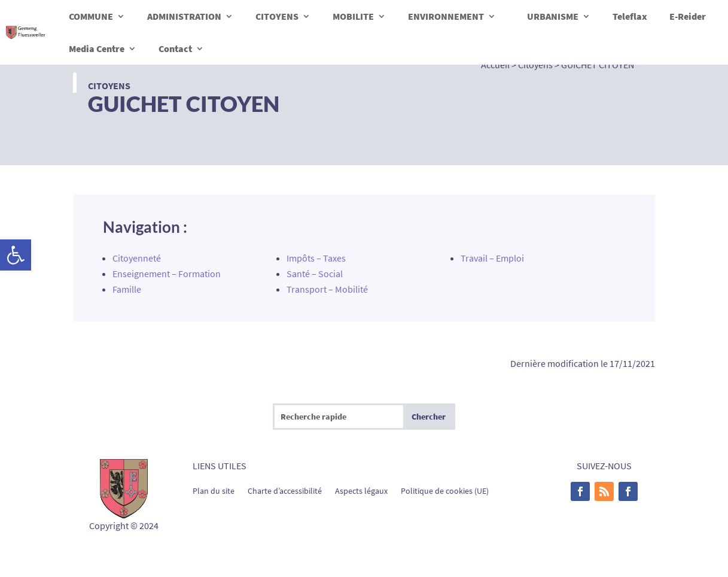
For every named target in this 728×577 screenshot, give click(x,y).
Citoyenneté (137, 258)
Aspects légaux (361, 490)
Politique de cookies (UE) (445, 490)
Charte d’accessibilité (285, 490)
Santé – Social (315, 274)
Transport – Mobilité (327, 289)
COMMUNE (91, 16)
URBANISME (553, 16)
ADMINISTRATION (184, 16)
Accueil (495, 65)
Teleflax (630, 16)
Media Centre (97, 48)
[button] (16, 255)
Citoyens (109, 86)
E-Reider (688, 16)
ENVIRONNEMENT (446, 16)
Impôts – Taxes (316, 258)
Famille (127, 289)
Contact (175, 48)
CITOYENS (277, 16)
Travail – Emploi (492, 258)
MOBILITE (353, 16)
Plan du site (214, 490)
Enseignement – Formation (167, 274)
